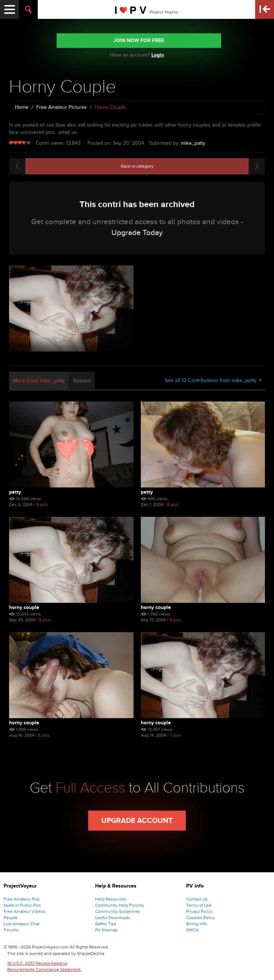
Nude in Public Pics (22, 905)
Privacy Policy (199, 911)
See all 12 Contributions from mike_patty (213, 380)
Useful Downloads (113, 918)
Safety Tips (106, 924)
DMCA (192, 930)
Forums (11, 930)
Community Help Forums (120, 905)
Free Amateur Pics (22, 899)
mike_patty (193, 143)
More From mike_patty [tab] (39, 381)
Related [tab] (82, 381)
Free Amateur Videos (24, 911)
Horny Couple (24, 607)
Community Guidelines (118, 911)
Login (158, 55)
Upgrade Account (137, 821)
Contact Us (197, 899)
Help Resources (111, 899)
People (11, 918)
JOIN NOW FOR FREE (139, 40)
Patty (15, 492)
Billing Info (197, 924)
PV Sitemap (106, 930)
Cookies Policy (201, 918)
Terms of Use (199, 905)
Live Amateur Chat (22, 924)
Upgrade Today (137, 233)
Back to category (137, 166)
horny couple (24, 723)
